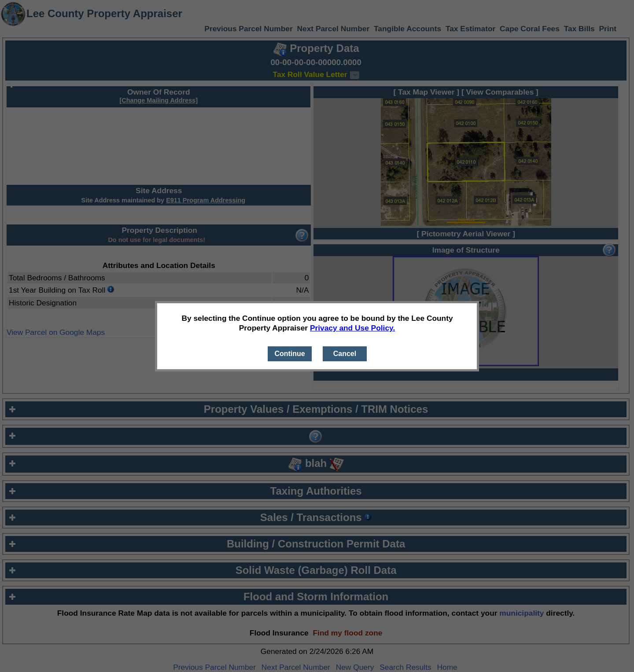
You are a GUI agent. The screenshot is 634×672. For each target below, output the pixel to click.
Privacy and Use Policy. (352, 328)
